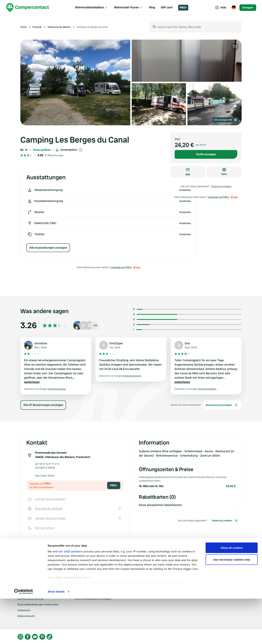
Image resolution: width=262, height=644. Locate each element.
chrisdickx (41, 343)
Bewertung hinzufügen (222, 405)
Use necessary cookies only (232, 605)
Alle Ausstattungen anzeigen (48, 248)
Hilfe (221, 8)
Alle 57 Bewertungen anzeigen (43, 405)
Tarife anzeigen (206, 154)
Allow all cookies (232, 593)
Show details (56, 637)
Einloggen (248, 8)
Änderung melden (221, 186)
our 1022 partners (71, 597)
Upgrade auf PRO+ (121, 267)
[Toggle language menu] (234, 8)
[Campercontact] (28, 8)
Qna (187, 343)
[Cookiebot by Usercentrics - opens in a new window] (24, 637)
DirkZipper (116, 343)
